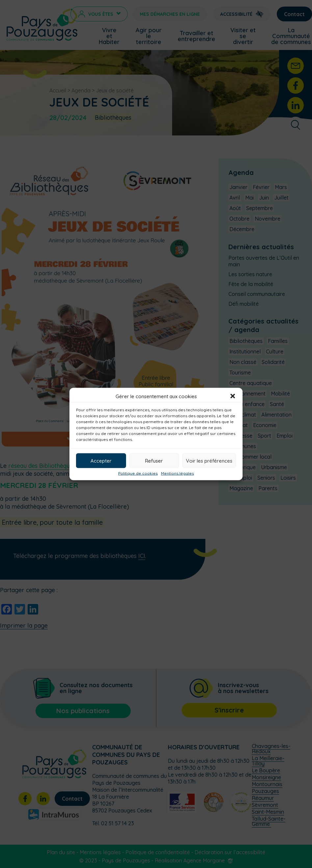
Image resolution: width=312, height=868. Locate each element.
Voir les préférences (209, 460)
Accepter (101, 460)
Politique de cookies (138, 473)
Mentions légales (177, 473)
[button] (233, 396)
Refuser (154, 460)
